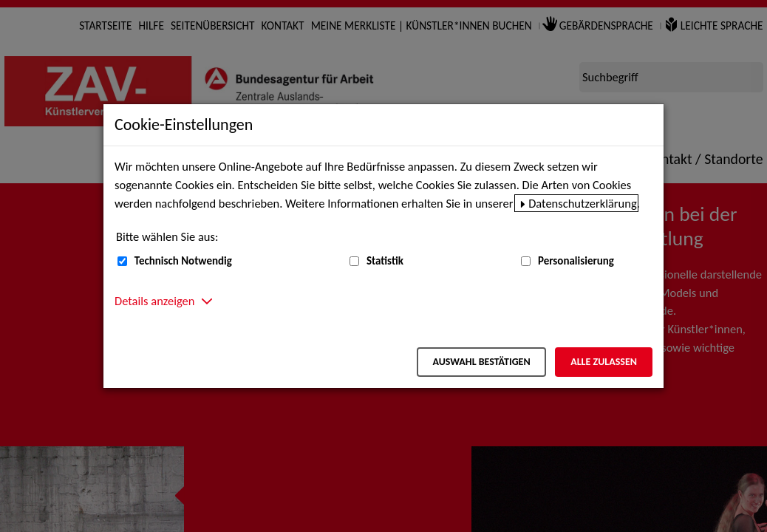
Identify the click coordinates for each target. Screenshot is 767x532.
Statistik (385, 261)
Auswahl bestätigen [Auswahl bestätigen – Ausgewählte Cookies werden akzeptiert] (481, 362)
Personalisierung (576, 261)
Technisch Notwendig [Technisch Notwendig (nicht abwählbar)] (183, 261)
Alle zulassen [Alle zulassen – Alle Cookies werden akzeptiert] (604, 362)
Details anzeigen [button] (154, 301)
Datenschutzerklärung (583, 203)
